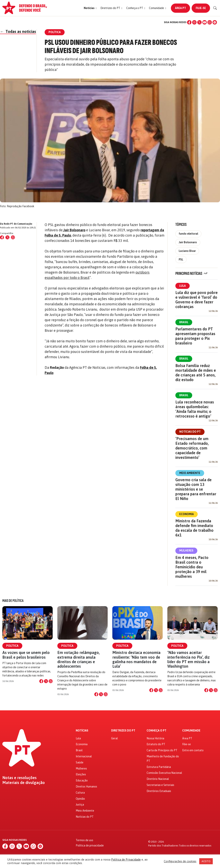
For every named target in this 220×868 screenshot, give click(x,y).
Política (12, 646)
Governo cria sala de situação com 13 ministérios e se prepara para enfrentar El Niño (196, 489)
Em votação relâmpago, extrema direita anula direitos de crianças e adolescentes (78, 659)
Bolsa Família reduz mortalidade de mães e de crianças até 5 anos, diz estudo (196, 373)
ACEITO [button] (206, 861)
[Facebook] (189, 22)
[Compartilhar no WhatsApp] (13, 237)
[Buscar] (215, 8)
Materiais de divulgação (24, 783)
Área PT (180, 8)
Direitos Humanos (86, 787)
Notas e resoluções (19, 778)
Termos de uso (84, 840)
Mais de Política (13, 601)
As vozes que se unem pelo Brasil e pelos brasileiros (26, 655)
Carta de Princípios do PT (162, 750)
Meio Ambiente (190, 473)
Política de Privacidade (126, 859)
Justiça (80, 805)
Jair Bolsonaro (188, 242)
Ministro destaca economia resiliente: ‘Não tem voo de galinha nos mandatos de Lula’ (136, 659)
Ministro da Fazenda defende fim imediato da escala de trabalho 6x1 (194, 528)
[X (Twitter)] (199, 22)
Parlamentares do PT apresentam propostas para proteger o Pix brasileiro (195, 336)
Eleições (81, 774)
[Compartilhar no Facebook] (2, 237)
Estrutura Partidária (159, 767)
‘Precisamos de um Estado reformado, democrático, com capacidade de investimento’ (192, 448)
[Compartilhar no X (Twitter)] (7, 237)
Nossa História (155, 738)
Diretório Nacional (158, 779)
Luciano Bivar (187, 251)
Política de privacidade (90, 845)
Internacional (84, 756)
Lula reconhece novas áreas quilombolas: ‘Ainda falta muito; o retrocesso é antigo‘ (195, 409)
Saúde (80, 762)
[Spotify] (215, 22)
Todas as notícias (18, 31)
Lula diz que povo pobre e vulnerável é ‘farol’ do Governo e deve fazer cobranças (197, 300)
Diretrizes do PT (123, 731)
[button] (90, 8)
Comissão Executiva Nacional (164, 773)
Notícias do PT (190, 432)
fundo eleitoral (188, 234)
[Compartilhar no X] (46, 681)
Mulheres (186, 551)
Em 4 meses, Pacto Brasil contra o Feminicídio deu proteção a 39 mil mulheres (192, 567)
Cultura (80, 793)
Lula (183, 286)
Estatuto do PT (156, 744)
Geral (115, 738)
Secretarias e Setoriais (160, 785)
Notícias (82, 731)
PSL (181, 259)
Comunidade (191, 731)
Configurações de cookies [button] (180, 861)
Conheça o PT (156, 731)
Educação (82, 780)
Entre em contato (193, 750)
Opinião (80, 799)
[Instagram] (194, 22)
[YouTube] (205, 22)
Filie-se (201, 8)
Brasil (184, 322)
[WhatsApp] (210, 22)
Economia (187, 514)
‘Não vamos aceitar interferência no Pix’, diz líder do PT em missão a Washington (188, 659)
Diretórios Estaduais (159, 791)
